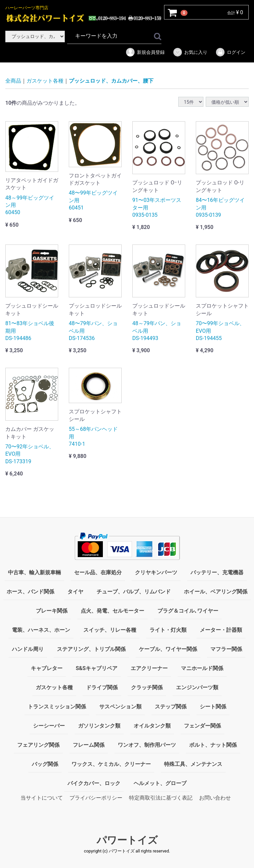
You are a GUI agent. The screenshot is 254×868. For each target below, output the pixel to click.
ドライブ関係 (102, 687)
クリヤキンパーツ (156, 572)
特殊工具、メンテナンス (193, 764)
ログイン (230, 52)
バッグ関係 (45, 764)
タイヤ (75, 592)
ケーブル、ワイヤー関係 (168, 649)
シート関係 (213, 707)
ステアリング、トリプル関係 (91, 649)
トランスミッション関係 (57, 707)
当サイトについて (42, 798)
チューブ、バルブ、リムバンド (134, 592)
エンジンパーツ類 (197, 687)
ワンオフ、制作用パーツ (147, 745)
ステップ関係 (171, 707)
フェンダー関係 (202, 726)
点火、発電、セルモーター (112, 611)
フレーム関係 (89, 745)
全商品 (13, 81)
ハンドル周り (28, 649)
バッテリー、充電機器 (217, 572)
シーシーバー (49, 726)
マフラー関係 (226, 649)
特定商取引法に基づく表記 (161, 798)
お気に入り (190, 52)
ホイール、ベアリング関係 (216, 592)
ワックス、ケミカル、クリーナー (111, 764)
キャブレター (47, 668)
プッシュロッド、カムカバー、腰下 (111, 81)
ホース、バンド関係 (30, 592)
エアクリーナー (149, 668)
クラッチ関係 (147, 687)
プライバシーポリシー (96, 798)
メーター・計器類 (221, 630)
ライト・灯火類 (168, 630)
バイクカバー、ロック (94, 783)
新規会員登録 (145, 52)
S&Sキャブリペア (97, 668)
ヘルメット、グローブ (160, 783)
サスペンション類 (120, 707)
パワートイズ (127, 840)
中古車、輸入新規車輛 (34, 572)
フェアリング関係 (38, 745)
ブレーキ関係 (52, 611)
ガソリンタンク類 (99, 726)
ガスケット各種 (45, 81)
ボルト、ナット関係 (213, 745)
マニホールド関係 (202, 668)
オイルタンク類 (152, 726)
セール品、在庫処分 (98, 572)
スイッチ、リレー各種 (110, 630)
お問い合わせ (215, 798)
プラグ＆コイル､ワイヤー (188, 611)
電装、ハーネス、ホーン (41, 630)
